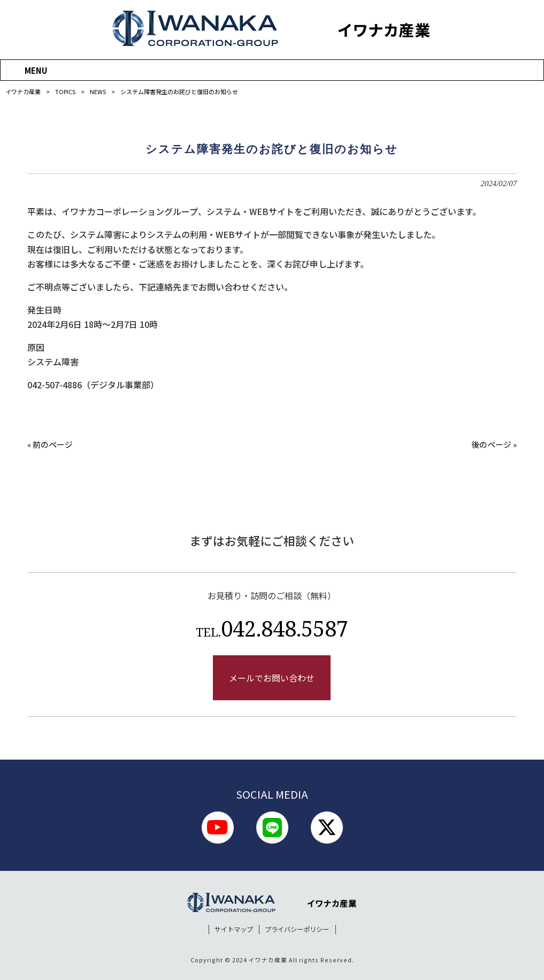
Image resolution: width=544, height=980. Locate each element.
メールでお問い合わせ (272, 678)
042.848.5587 (272, 628)
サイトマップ (234, 929)
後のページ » (494, 444)
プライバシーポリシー (297, 929)
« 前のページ (50, 444)
